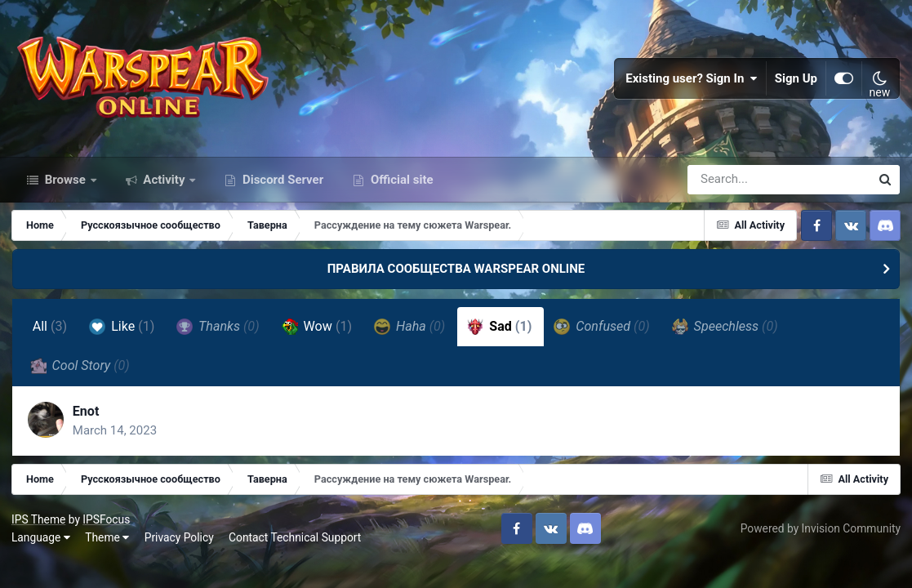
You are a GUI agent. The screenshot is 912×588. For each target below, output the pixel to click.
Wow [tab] (317, 333)
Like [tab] (122, 333)
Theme (108, 546)
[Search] (732, 186)
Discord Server (281, 186)
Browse (65, 186)
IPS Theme (39, 528)
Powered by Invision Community (820, 537)
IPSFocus (107, 528)
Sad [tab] (500, 333)
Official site (400, 186)
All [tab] (50, 334)
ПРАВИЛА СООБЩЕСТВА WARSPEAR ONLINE (456, 276)
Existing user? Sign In (692, 82)
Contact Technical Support (296, 546)
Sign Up (796, 82)
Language (42, 546)
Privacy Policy (180, 546)
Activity (165, 186)
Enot (87, 419)
